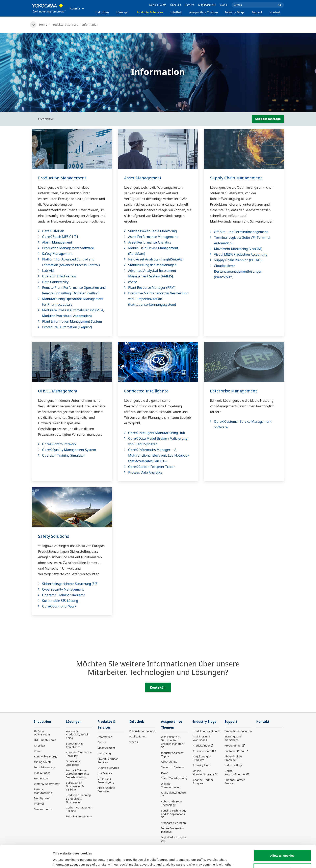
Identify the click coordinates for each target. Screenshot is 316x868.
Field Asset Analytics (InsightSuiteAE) (156, 259)
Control (102, 742)
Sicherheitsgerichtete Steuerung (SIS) (70, 584)
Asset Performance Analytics (150, 242)
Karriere (190, 5)
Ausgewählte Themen (204, 12)
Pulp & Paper (42, 773)
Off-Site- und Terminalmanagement (241, 232)
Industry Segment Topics (172, 755)
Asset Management (143, 178)
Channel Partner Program (203, 782)
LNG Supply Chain (45, 740)
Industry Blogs (235, 12)
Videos (134, 742)
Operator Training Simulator (64, 455)
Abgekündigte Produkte (106, 789)
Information (105, 737)
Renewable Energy (46, 756)
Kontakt (275, 12)
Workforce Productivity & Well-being (78, 734)
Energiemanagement (79, 816)
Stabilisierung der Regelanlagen (152, 265)
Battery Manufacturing (43, 791)
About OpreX (169, 762)
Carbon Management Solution (79, 809)
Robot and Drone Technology (172, 803)
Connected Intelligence (146, 391)
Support (257, 12)
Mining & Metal (43, 762)
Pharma (39, 804)
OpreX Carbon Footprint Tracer (152, 467)
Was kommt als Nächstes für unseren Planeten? (173, 740)
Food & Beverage (45, 767)
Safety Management (57, 254)
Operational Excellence (73, 763)
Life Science (105, 773)
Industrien (102, 12)
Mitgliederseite (207, 5)
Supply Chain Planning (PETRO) (238, 260)
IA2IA (164, 773)
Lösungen (123, 12)
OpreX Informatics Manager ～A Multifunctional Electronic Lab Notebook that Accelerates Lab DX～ (159, 455)
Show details (212, 860)
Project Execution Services (108, 761)
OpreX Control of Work (59, 444)
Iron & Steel (41, 778)
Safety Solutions (54, 536)
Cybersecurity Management (63, 589)
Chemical (40, 746)
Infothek (176, 12)
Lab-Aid (48, 271)
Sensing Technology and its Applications (174, 812)
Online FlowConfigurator (204, 772)
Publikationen (138, 736)
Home (43, 25)
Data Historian (53, 231)
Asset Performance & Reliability (79, 754)
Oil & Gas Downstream (42, 733)
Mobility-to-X (42, 798)
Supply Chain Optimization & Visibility (75, 786)
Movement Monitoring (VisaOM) (238, 249)
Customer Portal (203, 751)
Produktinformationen (143, 731)
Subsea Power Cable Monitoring (152, 231)
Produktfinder (201, 746)
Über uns (176, 5)
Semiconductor (43, 809)
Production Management (62, 178)
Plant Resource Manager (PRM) (152, 288)
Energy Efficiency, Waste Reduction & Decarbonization (77, 774)
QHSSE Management (58, 391)
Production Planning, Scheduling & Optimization (79, 798)
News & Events (158, 5)
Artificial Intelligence (173, 793)
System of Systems (173, 767)
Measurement (106, 748)
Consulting (104, 753)
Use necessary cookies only (282, 847)
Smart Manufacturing (174, 778)
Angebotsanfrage (268, 119)
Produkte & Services (150, 12)
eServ (132, 282)
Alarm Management (57, 242)
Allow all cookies (282, 833)
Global (224, 5)
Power (38, 751)
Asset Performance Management (153, 237)
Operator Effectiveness (59, 276)
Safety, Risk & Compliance (74, 745)
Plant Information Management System (72, 321)
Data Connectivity (55, 282)
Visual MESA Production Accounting (241, 254)
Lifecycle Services (108, 768)
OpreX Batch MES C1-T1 (60, 237)
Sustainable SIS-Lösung (60, 601)
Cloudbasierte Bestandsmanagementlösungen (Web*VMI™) (238, 271)
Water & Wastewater (47, 784)
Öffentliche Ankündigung (106, 780)
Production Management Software (68, 248)
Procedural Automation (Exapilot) (67, 327)
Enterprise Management (233, 391)
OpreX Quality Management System (69, 450)
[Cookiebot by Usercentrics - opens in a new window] (26, 860)
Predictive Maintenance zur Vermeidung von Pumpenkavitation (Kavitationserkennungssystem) (158, 299)
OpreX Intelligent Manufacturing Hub (157, 433)
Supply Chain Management (236, 178)
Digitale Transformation (171, 785)
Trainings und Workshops (201, 738)
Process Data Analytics (145, 472)
